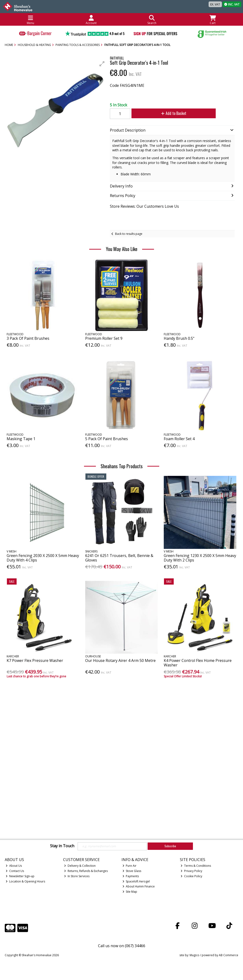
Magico (194, 955)
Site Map (130, 892)
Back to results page (129, 234)
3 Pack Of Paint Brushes (28, 338)
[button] (102, 64)
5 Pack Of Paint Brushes (107, 439)
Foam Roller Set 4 (179, 439)
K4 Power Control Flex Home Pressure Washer (198, 663)
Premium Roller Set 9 (104, 338)
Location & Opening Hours (25, 881)
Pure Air (130, 866)
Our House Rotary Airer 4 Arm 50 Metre (120, 660)
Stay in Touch (62, 846)
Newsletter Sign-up (20, 876)
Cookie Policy (191, 876)
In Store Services (77, 876)
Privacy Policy (191, 871)
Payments (131, 876)
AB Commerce (229, 955)
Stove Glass (132, 871)
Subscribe (170, 846)
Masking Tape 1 (21, 439)
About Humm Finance (139, 886)
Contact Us (15, 871)
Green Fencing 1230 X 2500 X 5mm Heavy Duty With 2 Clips (200, 558)
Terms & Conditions (196, 866)
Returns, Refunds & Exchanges (86, 871)
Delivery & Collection (80, 866)
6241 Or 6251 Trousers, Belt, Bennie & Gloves (119, 558)
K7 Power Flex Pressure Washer (35, 660)
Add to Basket (168, 113)
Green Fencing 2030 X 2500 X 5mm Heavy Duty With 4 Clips (43, 558)
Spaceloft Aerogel (136, 881)
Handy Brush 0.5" (179, 338)
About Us (14, 866)
